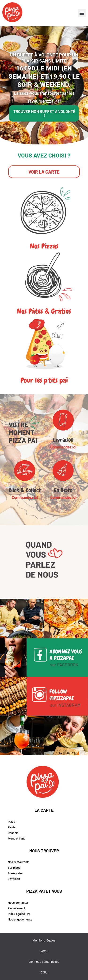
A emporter (15, 873)
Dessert (13, 833)
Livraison (14, 879)
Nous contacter (18, 903)
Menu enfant (16, 838)
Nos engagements (20, 919)
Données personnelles (44, 962)
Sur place (14, 868)
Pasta (12, 827)
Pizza (11, 822)
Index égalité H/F (19, 914)
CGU (44, 972)
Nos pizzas (44, 246)
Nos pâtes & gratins (44, 311)
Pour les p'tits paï (44, 380)
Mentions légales (44, 940)
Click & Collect (25, 490)
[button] (82, 13)
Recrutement (16, 908)
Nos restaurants (19, 862)
